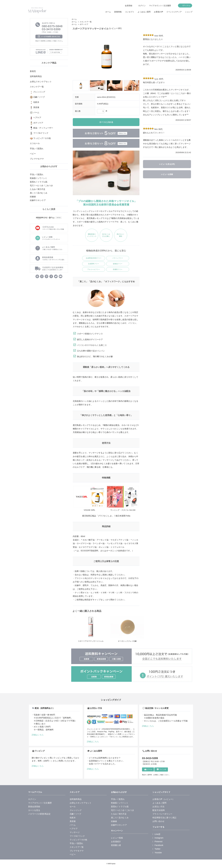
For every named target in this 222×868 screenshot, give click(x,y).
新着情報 (118, 12)
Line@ (156, 834)
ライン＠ (161, 769)
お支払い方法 (158, 807)
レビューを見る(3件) (167, 164)
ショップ (189, 12)
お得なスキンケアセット (81, 803)
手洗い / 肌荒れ (37, 174)
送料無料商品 (76, 799)
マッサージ (75, 832)
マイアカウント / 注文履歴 (160, 6)
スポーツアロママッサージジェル (91, 641)
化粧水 (73, 818)
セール (73, 807)
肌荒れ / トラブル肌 (39, 182)
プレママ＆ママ (77, 851)
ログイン (142, 6)
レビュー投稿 (117, 838)
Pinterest (157, 842)
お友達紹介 (116, 842)
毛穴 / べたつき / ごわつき (41, 186)
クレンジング (76, 810)
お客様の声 (159, 12)
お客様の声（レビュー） (163, 799)
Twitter (156, 849)
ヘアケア (74, 829)
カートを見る (34, 810)
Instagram (158, 838)
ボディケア (84, 24)
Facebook (158, 845)
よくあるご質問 (144, 12)
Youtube (157, 853)
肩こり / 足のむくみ (39, 193)
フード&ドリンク (77, 836)
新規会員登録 (34, 807)
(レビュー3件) (115, 28)
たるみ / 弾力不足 (38, 189)
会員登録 (129, 6)
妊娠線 (33, 197)
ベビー (73, 854)
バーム (73, 825)
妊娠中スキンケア (38, 200)
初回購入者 (116, 845)
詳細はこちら (38, 735)
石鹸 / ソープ (75, 814)
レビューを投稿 (167, 174)
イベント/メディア (174, 12)
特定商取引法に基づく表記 (164, 818)
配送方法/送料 (159, 810)
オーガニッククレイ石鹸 (127, 641)
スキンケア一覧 (86, 22)
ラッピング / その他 (78, 840)
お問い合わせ (158, 821)
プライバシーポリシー (162, 814)
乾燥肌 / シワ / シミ (38, 178)
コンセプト (130, 12)
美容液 (73, 821)
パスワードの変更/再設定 (39, 814)
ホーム (108, 12)
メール (148, 769)
